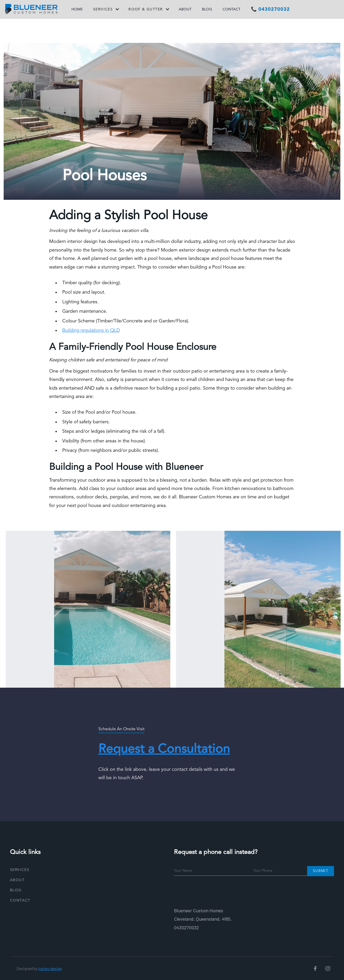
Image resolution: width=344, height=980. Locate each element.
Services (20, 870)
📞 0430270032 (270, 9)
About (17, 880)
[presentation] (214, 890)
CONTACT (232, 9)
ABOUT (185, 9)
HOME (77, 9)
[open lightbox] (90, 609)
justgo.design (50, 968)
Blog (16, 890)
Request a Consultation (164, 750)
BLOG (207, 9)
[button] (106, 10)
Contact (20, 901)
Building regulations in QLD (91, 331)
